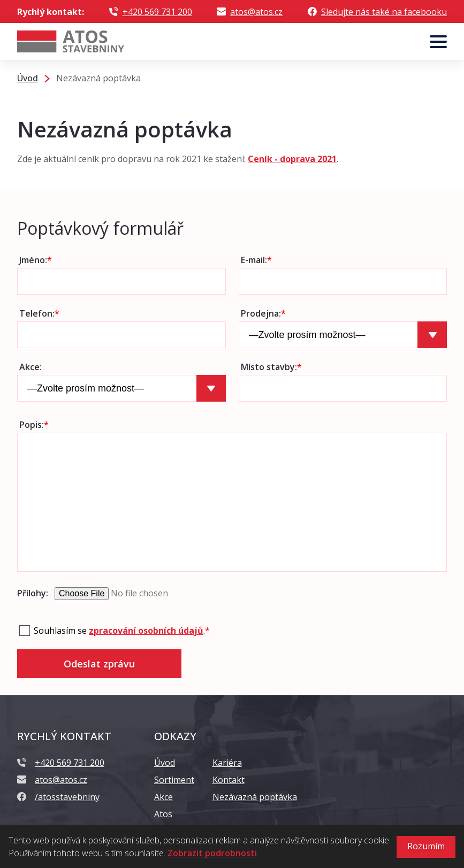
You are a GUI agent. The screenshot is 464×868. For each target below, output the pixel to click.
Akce (163, 797)
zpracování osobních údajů (146, 631)
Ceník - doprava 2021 (292, 159)
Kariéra (227, 763)
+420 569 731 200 (157, 12)
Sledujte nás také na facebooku (384, 12)
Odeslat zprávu (99, 664)
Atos (163, 814)
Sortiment (174, 780)
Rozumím (426, 846)
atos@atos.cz (256, 12)
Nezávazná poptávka (255, 797)
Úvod (165, 763)
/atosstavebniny (67, 797)
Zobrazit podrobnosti (212, 853)
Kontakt (229, 780)
